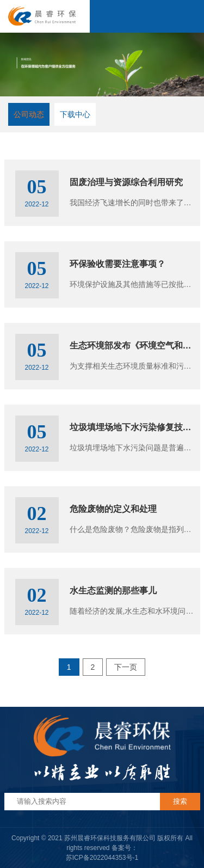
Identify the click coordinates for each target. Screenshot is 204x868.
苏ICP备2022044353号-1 (102, 858)
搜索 (180, 801)
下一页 (126, 667)
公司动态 (29, 114)
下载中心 (75, 114)
